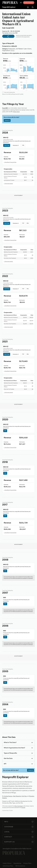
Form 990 (5, 108)
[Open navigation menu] (21, 3)
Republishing (17, 863)
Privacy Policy (27, 863)
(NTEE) (13, 51)
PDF (23, 223)
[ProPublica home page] (14, 853)
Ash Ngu (24, 796)
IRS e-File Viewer (18, 806)
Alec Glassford (17, 796)
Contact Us (7, 120)
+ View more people (8, 184)
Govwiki (23, 808)
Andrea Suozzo (8, 796)
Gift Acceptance (20, 866)
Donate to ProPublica (29, 3)
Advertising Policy (8, 866)
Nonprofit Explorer (9, 7)
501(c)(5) (14, 46)
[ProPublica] (10, 3)
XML (23, 145)
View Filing (7, 145)
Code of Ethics (7, 863)
